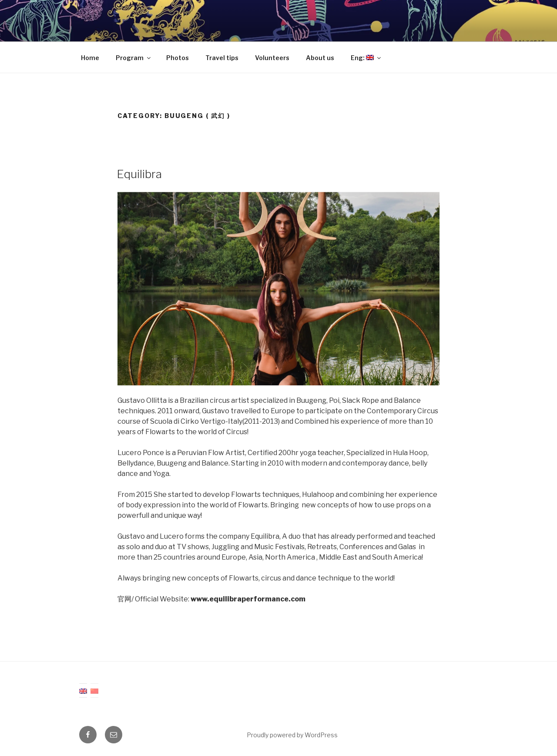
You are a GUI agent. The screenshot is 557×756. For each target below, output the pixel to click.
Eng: (366, 58)
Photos (178, 58)
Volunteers (272, 58)
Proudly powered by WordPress (292, 735)
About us (320, 58)
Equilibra (139, 174)
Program (134, 58)
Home (90, 58)
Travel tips (222, 58)
